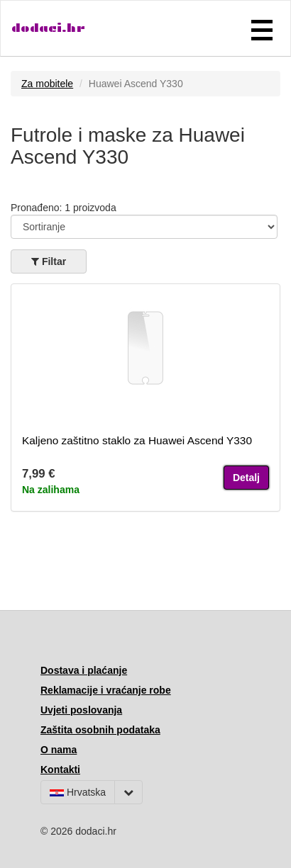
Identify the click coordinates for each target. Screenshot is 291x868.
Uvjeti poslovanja (81, 710)
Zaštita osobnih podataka (100, 730)
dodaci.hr (48, 28)
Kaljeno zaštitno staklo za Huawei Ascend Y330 (137, 440)
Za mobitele (47, 84)
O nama (59, 750)
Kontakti (60, 770)
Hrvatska (78, 792)
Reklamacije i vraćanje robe (106, 690)
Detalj (246, 478)
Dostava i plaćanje (84, 670)
